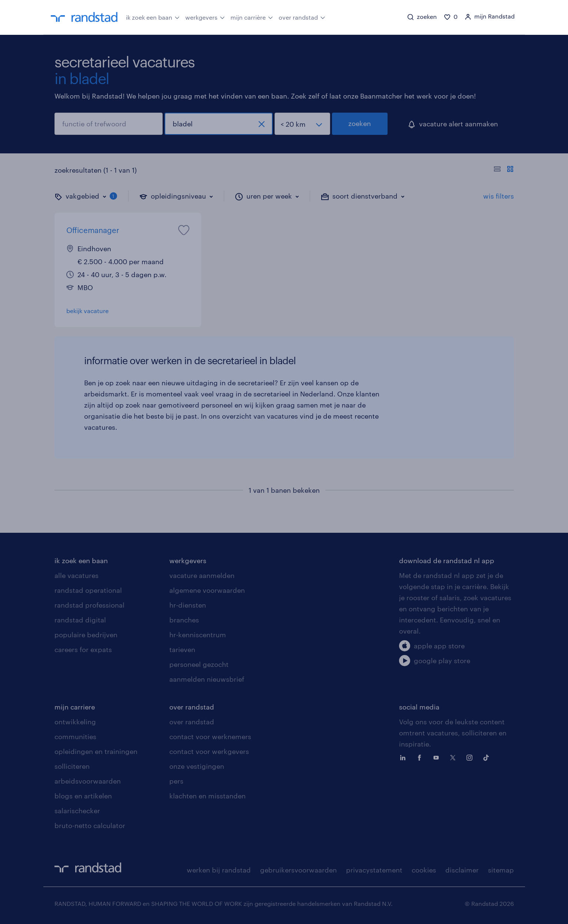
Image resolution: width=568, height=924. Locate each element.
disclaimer (462, 870)
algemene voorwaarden (207, 590)
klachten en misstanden (207, 796)
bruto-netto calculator (90, 825)
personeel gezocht (199, 664)
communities (75, 737)
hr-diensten (188, 605)
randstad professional (89, 605)
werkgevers (205, 17)
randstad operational (88, 590)
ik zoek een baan (153, 17)
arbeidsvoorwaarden (88, 781)
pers (176, 781)
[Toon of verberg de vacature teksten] (504, 170)
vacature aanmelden (202, 575)
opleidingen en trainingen (96, 751)
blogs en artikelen (83, 796)
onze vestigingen (197, 766)
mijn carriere (75, 707)
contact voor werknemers (210, 737)
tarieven (182, 649)
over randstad (302, 17)
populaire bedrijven (86, 635)
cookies (424, 870)
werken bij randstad (219, 870)
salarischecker (77, 811)
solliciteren (72, 766)
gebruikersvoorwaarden (298, 870)
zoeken (360, 123)
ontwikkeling (75, 722)
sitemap (501, 870)
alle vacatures (77, 575)
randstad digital (80, 620)
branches (184, 620)
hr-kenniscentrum (198, 635)
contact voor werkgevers (209, 751)
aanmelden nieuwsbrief (207, 679)
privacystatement (374, 870)
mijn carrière (252, 17)
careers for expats (83, 649)
